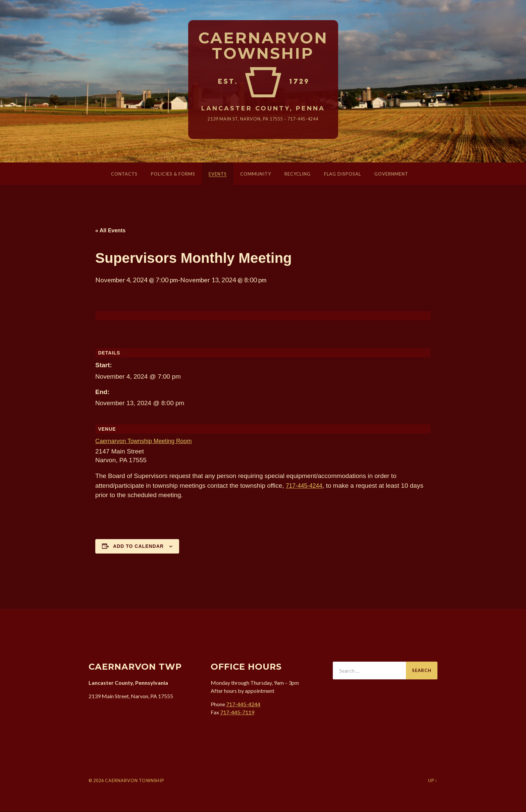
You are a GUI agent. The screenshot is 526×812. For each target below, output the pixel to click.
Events (218, 175)
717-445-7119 (237, 712)
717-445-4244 (307, 119)
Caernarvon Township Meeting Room (148, 442)
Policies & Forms (173, 175)
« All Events (110, 231)
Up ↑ (433, 781)
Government (391, 175)
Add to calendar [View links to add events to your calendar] (138, 547)
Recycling (298, 175)
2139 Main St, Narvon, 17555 (244, 119)
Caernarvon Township (263, 46)
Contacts (124, 175)
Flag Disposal (343, 175)
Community (256, 175)
